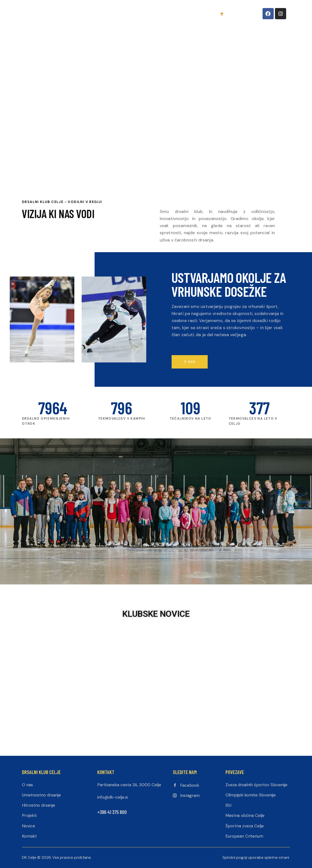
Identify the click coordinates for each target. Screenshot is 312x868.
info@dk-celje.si (112, 797)
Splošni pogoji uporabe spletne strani (256, 857)
